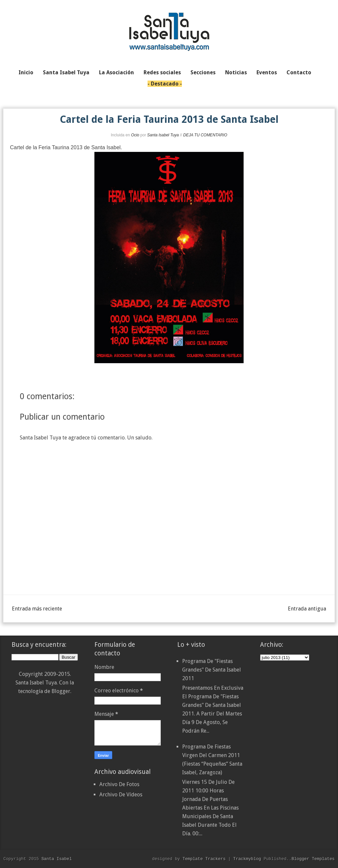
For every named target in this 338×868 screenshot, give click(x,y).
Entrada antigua (307, 609)
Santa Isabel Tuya (163, 135)
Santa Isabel (56, 859)
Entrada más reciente (37, 609)
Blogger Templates (313, 859)
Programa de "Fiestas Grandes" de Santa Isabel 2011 (212, 670)
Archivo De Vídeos (121, 795)
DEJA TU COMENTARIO (205, 135)
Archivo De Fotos (119, 784)
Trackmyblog (247, 859)
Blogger (61, 691)
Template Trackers (204, 859)
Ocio (135, 135)
